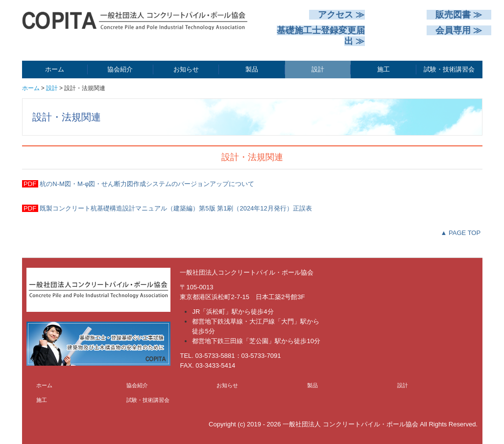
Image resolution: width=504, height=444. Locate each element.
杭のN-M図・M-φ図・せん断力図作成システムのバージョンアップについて (146, 184)
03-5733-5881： (218, 356)
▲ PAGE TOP (461, 233)
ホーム (55, 69)
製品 (252, 69)
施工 (384, 69)
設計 (318, 69)
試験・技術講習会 (449, 69)
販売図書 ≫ (459, 15)
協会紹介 (120, 69)
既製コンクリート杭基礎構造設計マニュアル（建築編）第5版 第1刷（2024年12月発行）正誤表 (175, 208)
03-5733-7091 (261, 356)
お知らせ (186, 69)
